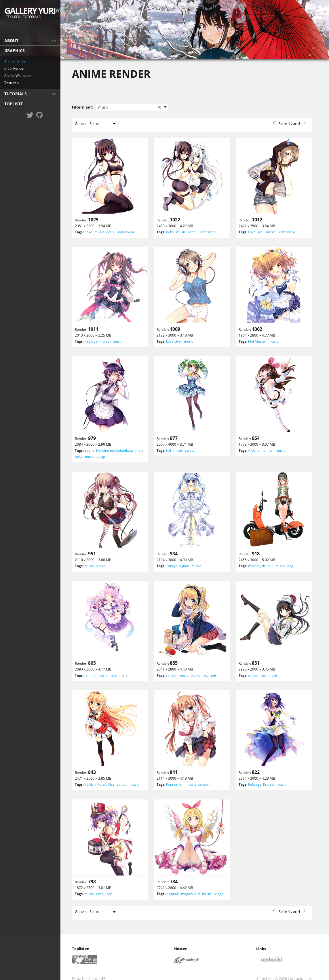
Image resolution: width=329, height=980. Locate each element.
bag (290, 566)
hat (263, 675)
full (169, 450)
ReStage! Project (97, 341)
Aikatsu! (172, 894)
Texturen (12, 83)
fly (93, 675)
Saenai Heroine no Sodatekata (109, 450)
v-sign (101, 456)
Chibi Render (15, 68)
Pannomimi (175, 784)
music (99, 232)
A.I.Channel (257, 450)
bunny (195, 675)
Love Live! (256, 232)
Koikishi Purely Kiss (99, 784)
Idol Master (257, 341)
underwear (126, 232)
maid (139, 450)
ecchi (110, 232)
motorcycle (257, 566)
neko (88, 232)
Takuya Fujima (178, 566)
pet (214, 675)
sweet (190, 450)
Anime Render (16, 61)
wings (218, 894)
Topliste (14, 104)
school (171, 675)
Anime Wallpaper (18, 76)
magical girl (190, 894)
